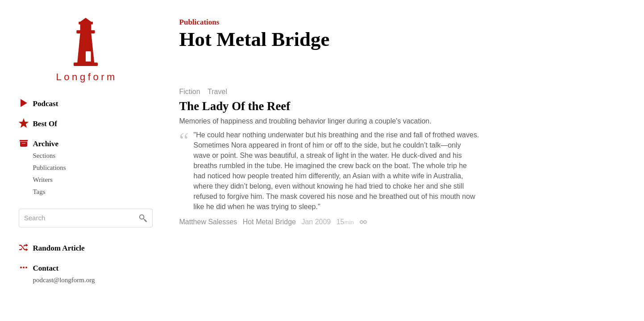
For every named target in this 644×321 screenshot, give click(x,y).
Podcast (39, 103)
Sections (44, 156)
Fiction (190, 92)
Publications (50, 168)
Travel (217, 92)
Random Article (52, 247)
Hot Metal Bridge (269, 222)
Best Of (38, 123)
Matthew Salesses (208, 222)
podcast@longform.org (64, 280)
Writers (43, 180)
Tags (39, 192)
